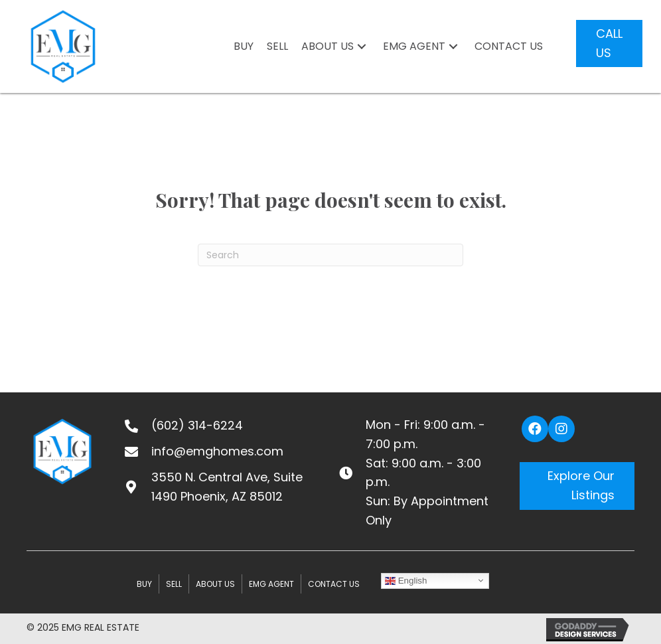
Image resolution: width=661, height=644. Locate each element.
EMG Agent (271, 584)
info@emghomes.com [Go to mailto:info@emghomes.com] (217, 451)
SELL (174, 584)
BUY (144, 584)
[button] (362, 47)
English (406, 580)
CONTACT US (334, 584)
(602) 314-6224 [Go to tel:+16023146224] (197, 425)
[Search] (330, 255)
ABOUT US (215, 584)
